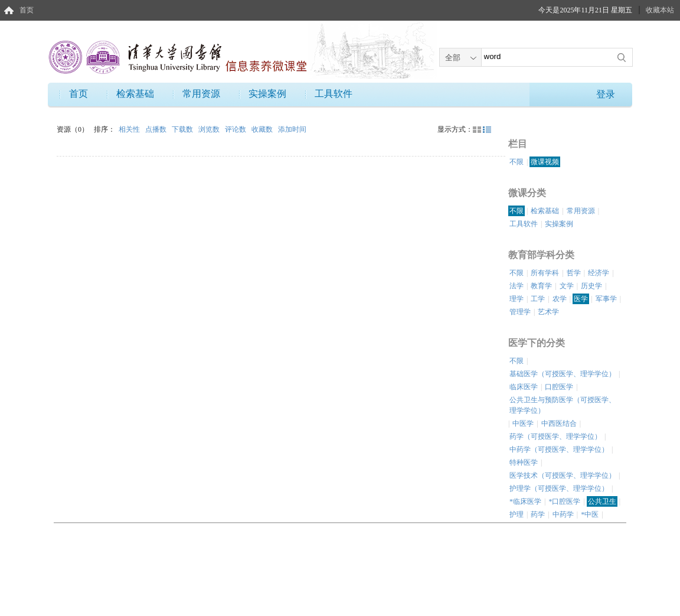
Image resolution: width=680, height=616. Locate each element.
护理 (516, 514)
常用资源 (201, 94)
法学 (516, 286)
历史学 (591, 286)
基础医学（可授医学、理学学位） (563, 374)
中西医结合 (559, 423)
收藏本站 (660, 10)
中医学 (523, 423)
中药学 (563, 514)
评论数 (236, 129)
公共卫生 (602, 501)
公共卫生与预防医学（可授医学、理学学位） (563, 405)
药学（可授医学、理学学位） (555, 436)
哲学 (574, 273)
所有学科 (545, 273)
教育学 (541, 286)
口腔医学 (559, 387)
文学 (567, 286)
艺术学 (548, 312)
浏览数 (210, 129)
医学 (581, 299)
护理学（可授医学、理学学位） (559, 488)
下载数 (183, 129)
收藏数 (263, 129)
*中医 (590, 514)
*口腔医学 (564, 501)
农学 (560, 299)
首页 (27, 10)
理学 (516, 299)
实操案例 (267, 94)
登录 (606, 94)
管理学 (520, 312)
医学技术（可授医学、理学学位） (563, 475)
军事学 (606, 299)
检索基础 (135, 94)
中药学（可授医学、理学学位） (559, 449)
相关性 (130, 129)
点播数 (157, 129)
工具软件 (334, 94)
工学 (538, 299)
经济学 (599, 273)
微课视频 (545, 162)
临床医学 (524, 387)
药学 (538, 514)
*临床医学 (525, 501)
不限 (516, 162)
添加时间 (292, 129)
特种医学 (524, 462)
